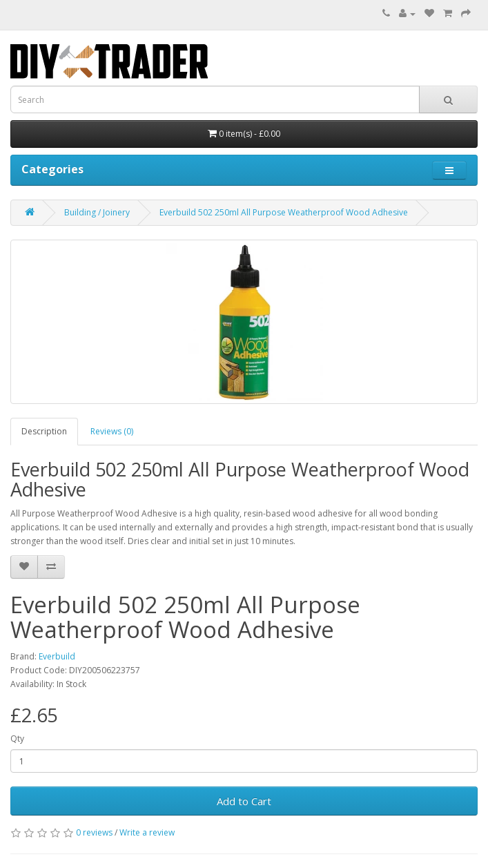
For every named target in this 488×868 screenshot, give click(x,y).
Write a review (147, 832)
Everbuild (57, 656)
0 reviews (94, 832)
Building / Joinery (97, 212)
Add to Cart (244, 801)
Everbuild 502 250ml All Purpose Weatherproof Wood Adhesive (284, 212)
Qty (17, 739)
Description (44, 431)
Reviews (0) (112, 431)
